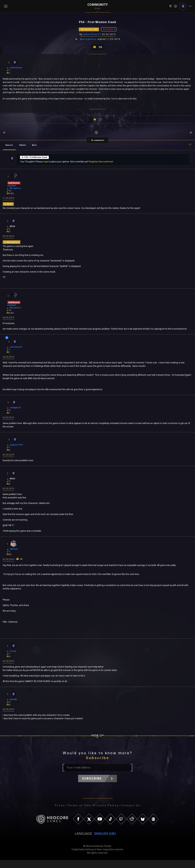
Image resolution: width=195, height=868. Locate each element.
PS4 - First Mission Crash (34, 160)
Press (60, 813)
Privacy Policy (106, 813)
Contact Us (131, 813)
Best (34, 148)
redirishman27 (93, 36)
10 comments (97, 143)
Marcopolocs (89, 41)
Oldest (23, 148)
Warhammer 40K (85, 31)
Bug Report (114, 31)
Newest (9, 148)
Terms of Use (79, 813)
